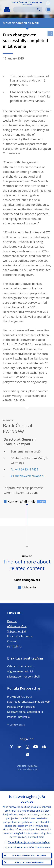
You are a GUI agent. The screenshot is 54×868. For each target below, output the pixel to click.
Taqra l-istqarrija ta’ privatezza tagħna (29, 842)
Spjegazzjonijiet (17, 631)
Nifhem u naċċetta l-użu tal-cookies (29, 855)
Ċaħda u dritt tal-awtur (21, 666)
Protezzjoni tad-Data (19, 697)
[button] (48, 3)
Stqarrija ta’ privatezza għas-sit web (28, 702)
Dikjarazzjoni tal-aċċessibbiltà (25, 712)
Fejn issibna (14, 646)
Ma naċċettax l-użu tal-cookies (29, 862)
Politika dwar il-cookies (21, 707)
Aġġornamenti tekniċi (20, 671)
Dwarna (12, 621)
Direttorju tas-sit (17, 725)
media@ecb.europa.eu (30, 476)
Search (39, 10)
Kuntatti (12, 641)
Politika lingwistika (18, 717)
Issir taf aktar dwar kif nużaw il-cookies (29, 848)
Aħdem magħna (17, 626)
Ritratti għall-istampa (20, 636)
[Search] (25, 10)
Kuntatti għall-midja (22, 501)
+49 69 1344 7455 (27, 469)
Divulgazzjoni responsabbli (23, 676)
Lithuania (29, 587)
